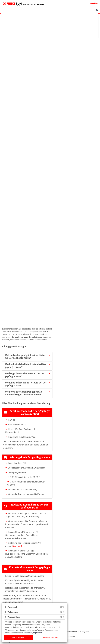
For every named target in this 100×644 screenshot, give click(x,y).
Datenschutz (27, 633)
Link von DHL (18, 546)
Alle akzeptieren (18, 637)
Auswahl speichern (51, 637)
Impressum (38, 633)
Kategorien (85, 632)
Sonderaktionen (70, 632)
